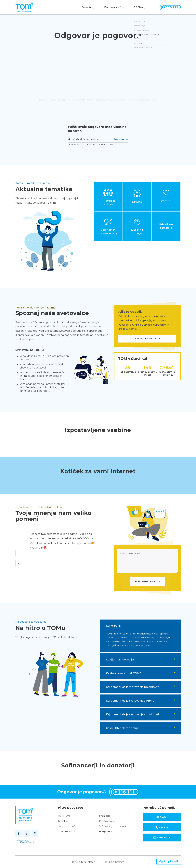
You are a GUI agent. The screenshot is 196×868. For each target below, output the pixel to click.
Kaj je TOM (64, 815)
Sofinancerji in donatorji (112, 826)
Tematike (87, 7)
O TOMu (138, 7)
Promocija (105, 815)
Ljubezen (166, 200)
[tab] (140, 625)
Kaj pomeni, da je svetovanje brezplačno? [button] (133, 686)
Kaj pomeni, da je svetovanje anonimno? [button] (133, 714)
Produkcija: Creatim (113, 861)
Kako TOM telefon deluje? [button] (123, 728)
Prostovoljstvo (107, 820)
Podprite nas (107, 831)
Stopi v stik (169, 862)
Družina (137, 201)
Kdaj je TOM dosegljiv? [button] (121, 659)
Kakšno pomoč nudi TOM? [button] (123, 673)
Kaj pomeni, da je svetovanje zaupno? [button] (131, 700)
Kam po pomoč (113, 7)
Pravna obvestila (67, 831)
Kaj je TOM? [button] (114, 625)
